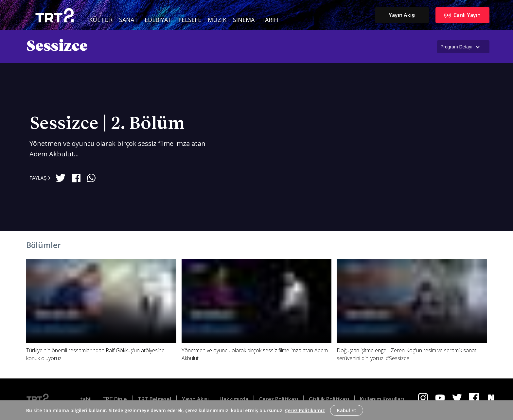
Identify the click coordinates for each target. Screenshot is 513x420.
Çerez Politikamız (305, 410)
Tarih (270, 20)
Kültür (101, 20)
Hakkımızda (234, 399)
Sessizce (57, 46)
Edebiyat (158, 20)
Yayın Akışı (402, 15)
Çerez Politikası (279, 399)
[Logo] (43, 399)
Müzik (217, 20)
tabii (86, 399)
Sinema (244, 20)
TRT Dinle (115, 399)
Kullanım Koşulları (382, 399)
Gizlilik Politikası (329, 399)
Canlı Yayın (462, 15)
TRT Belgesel (154, 399)
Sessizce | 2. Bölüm (107, 124)
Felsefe (190, 20)
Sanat (129, 20)
